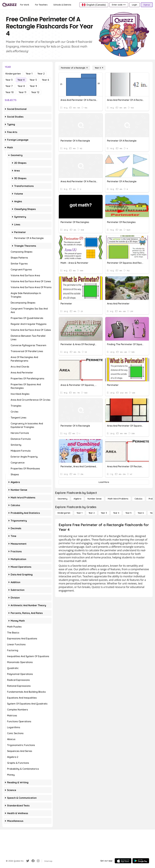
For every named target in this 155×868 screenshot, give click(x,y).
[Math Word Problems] (118, 499)
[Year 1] (79, 513)
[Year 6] (141, 513)
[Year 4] (99, 68)
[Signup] (147, 5)
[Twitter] (28, 861)
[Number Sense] (95, 499)
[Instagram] (38, 861)
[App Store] (123, 861)
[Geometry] (62, 499)
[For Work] (25, 5)
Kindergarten (13, 74)
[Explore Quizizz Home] (9, 5)
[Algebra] (77, 499)
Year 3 (9, 80)
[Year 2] (92, 513)
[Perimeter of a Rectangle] (74, 68)
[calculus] (138, 499)
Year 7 (9, 86)
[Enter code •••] (119, 5)
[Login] (134, 5)
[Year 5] (128, 513)
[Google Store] (141, 861)
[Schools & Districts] (62, 5)
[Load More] (104, 482)
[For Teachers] (41, 5)
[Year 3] (104, 513)
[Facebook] (33, 861)
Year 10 (10, 92)
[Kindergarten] (64, 513)
